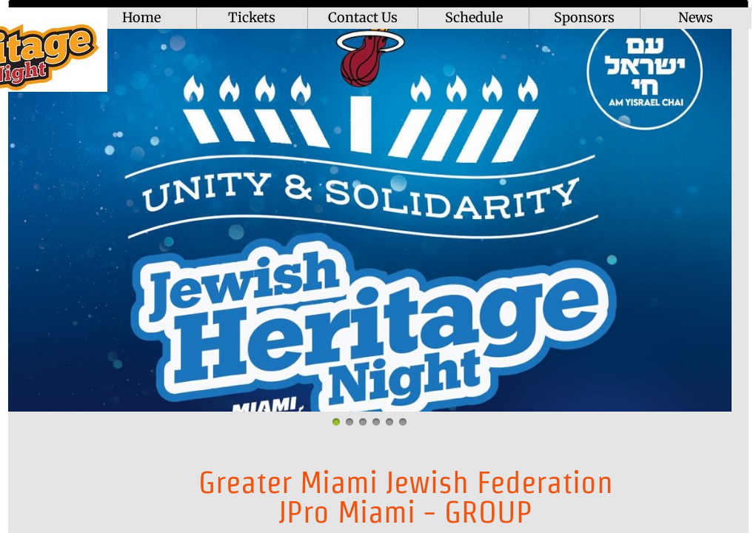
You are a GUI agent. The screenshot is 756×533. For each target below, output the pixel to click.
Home (141, 17)
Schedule (474, 17)
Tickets (252, 17)
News (696, 17)
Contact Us (363, 17)
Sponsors (584, 17)
